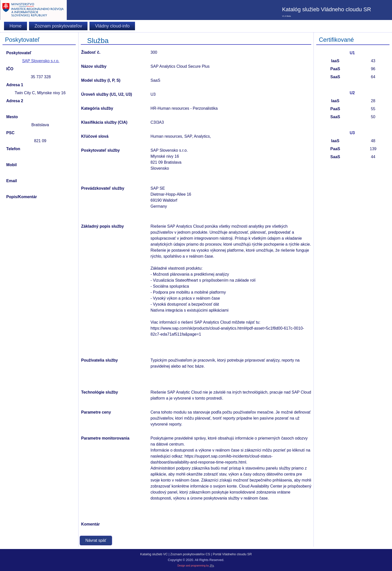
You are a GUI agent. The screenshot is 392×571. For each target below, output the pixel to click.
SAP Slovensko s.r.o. (41, 61)
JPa (212, 566)
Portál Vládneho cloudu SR (232, 554)
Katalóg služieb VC (154, 554)
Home (15, 26)
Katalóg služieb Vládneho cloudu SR (326, 9)
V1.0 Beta (286, 16)
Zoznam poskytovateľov (58, 26)
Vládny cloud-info (112, 26)
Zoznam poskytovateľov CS (190, 554)
